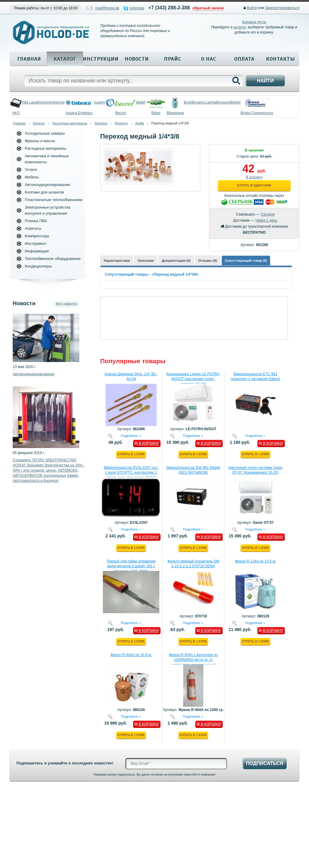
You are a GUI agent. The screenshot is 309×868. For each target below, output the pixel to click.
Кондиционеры (38, 266)
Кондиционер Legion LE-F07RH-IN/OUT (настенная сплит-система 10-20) (193, 379)
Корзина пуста (254, 22)
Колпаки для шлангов (44, 192)
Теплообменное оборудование (53, 259)
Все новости (66, 304)
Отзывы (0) (207, 261)
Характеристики (117, 261)
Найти (265, 81)
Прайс (172, 59)
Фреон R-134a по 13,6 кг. (255, 561)
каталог (240, 27)
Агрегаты (33, 228)
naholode (137, 8)
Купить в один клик (254, 186)
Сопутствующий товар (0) (246, 261)
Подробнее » (131, 435)
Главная (29, 59)
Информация (37, 251)
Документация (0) (176, 261)
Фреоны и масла (40, 141)
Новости (137, 59)
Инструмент (36, 243)
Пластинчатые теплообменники (54, 200)
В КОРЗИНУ (147, 444)
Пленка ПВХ (36, 221)
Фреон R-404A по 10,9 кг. (131, 655)
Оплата (244, 59)
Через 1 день (266, 220)
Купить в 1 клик (131, 454)
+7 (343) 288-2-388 (169, 8)
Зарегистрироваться (282, 8)
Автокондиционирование (47, 185)
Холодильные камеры (45, 133)
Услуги (31, 170)
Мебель (32, 177)
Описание (146, 261)
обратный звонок (208, 8)
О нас (209, 59)
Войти (252, 8)
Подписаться (265, 763)
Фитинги (101, 123)
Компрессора (37, 236)
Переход (121, 123)
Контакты (280, 59)
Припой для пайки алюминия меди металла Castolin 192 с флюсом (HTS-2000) (131, 566)
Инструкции (101, 59)
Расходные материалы (70, 123)
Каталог (65, 59)
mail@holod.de (107, 8)
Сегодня (268, 214)
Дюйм (140, 123)
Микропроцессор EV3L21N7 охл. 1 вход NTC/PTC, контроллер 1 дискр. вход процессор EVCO (131, 473)
